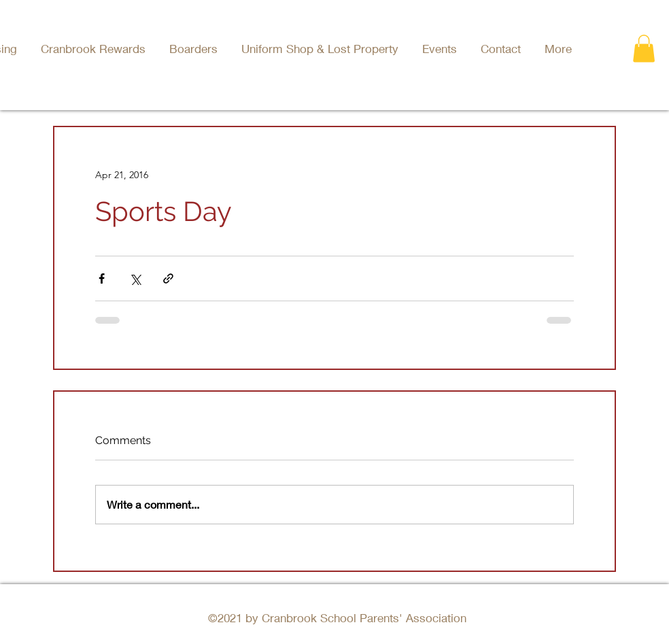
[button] (441, 49)
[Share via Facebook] (102, 278)
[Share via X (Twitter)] (135, 278)
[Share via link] (168, 278)
